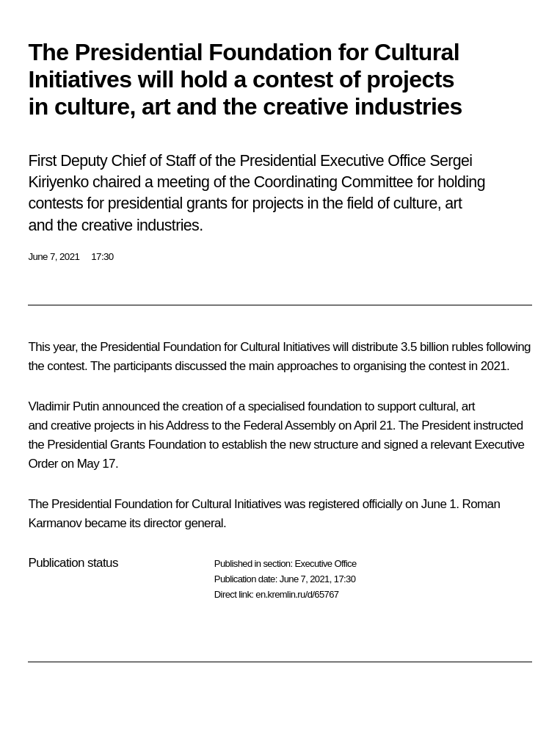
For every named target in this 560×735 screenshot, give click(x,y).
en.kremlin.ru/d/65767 (297, 594)
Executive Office (325, 564)
